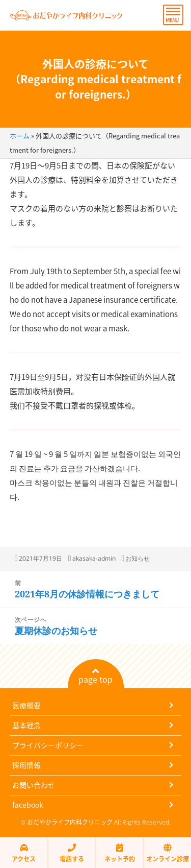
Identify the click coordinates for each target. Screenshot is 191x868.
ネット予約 (120, 853)
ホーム (20, 136)
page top (95, 676)
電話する (72, 853)
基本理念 (26, 725)
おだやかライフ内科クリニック (70, 822)
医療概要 (26, 705)
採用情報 (26, 765)
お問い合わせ (34, 785)
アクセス (24, 853)
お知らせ (138, 558)
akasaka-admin (94, 558)
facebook (28, 805)
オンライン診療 (168, 853)
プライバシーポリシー (48, 745)
